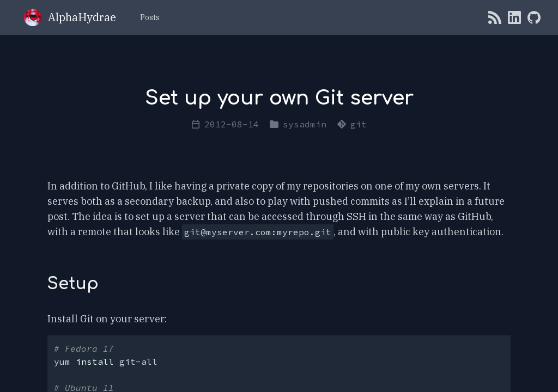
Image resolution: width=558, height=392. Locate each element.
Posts (150, 17)
